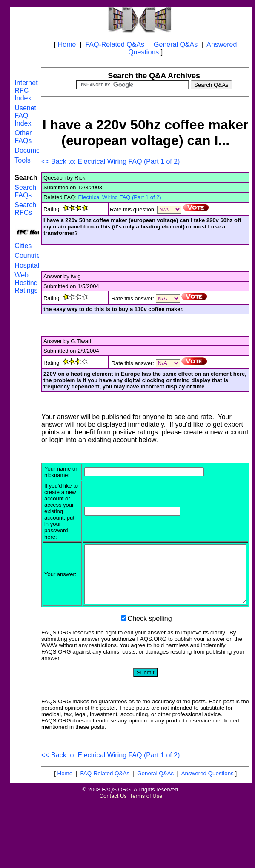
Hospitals (29, 265)
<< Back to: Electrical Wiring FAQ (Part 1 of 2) (110, 161)
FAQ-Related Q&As (115, 44)
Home (67, 44)
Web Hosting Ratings (26, 283)
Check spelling (150, 662)
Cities (23, 246)
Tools (22, 160)
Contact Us (113, 839)
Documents (32, 150)
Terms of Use (146, 839)
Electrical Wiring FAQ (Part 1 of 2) (120, 197)
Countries (29, 256)
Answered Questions (208, 817)
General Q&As (176, 44)
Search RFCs (25, 209)
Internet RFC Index (26, 90)
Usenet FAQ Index (25, 116)
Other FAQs (23, 137)
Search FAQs (25, 191)
